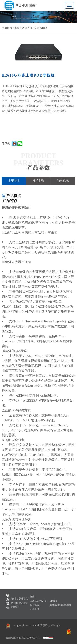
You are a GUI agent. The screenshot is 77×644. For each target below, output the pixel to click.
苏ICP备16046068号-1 (28, 638)
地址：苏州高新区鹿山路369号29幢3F (20, 603)
